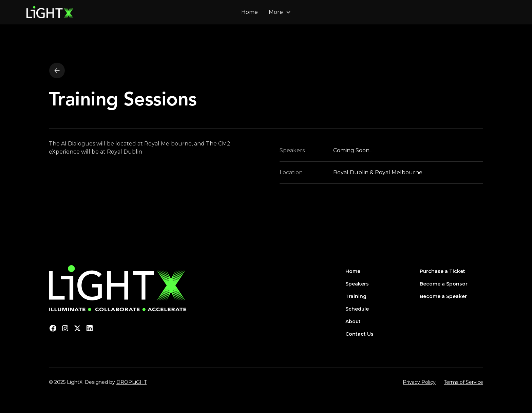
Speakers (357, 284)
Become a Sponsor (444, 284)
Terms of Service (463, 382)
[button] (280, 12)
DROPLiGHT (131, 382)
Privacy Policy (419, 382)
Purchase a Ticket (442, 271)
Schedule (357, 309)
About (353, 321)
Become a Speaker (443, 296)
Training (356, 296)
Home (250, 12)
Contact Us (359, 334)
